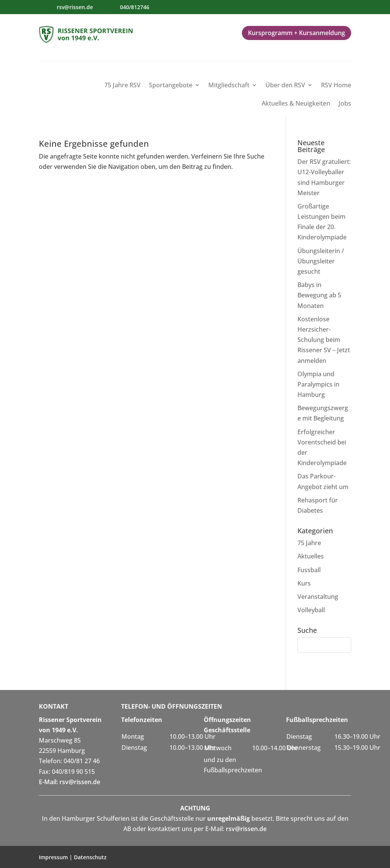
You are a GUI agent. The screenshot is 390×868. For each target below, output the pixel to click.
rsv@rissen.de (75, 7)
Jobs (345, 104)
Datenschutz (90, 857)
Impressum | (56, 857)
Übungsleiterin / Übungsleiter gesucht (321, 261)
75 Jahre (309, 543)
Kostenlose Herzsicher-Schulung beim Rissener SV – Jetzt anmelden (324, 340)
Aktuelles (311, 556)
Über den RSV (285, 86)
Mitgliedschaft (229, 86)
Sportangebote (171, 86)
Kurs (304, 583)
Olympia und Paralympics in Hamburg (318, 384)
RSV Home (336, 86)
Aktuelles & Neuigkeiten (296, 104)
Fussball (309, 570)
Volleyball (311, 610)
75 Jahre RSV (122, 86)
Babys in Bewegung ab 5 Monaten (319, 295)
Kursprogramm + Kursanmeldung (296, 33)
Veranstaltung (318, 597)
